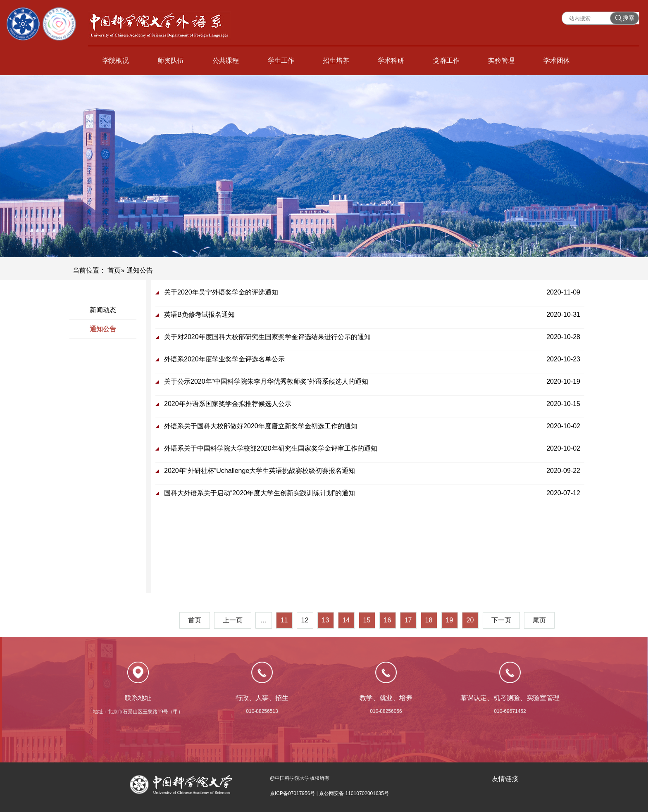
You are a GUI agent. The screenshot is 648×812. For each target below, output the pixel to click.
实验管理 (501, 61)
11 (284, 620)
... (263, 620)
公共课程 (226, 61)
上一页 (233, 620)
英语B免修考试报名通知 (199, 315)
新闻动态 (103, 310)
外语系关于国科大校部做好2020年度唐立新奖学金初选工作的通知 (261, 426)
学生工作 (281, 61)
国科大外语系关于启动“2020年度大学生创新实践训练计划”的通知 (260, 493)
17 (408, 620)
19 (450, 620)
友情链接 (505, 779)
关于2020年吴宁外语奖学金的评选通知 (221, 292)
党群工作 (446, 61)
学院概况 (116, 61)
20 (470, 620)
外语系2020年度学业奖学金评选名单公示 (224, 359)
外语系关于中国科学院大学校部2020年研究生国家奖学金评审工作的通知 (271, 448)
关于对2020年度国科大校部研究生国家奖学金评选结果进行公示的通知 (267, 337)
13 (326, 620)
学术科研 (391, 61)
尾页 (539, 620)
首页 (114, 270)
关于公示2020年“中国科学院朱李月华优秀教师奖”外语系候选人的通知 (266, 381)
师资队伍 (171, 61)
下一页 (501, 620)
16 (388, 620)
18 (429, 620)
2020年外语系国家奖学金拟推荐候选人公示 (228, 404)
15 (367, 620)
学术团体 (557, 61)
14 (346, 620)
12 (305, 620)
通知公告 (103, 329)
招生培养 (336, 61)
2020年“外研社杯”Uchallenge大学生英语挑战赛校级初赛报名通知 (260, 471)
